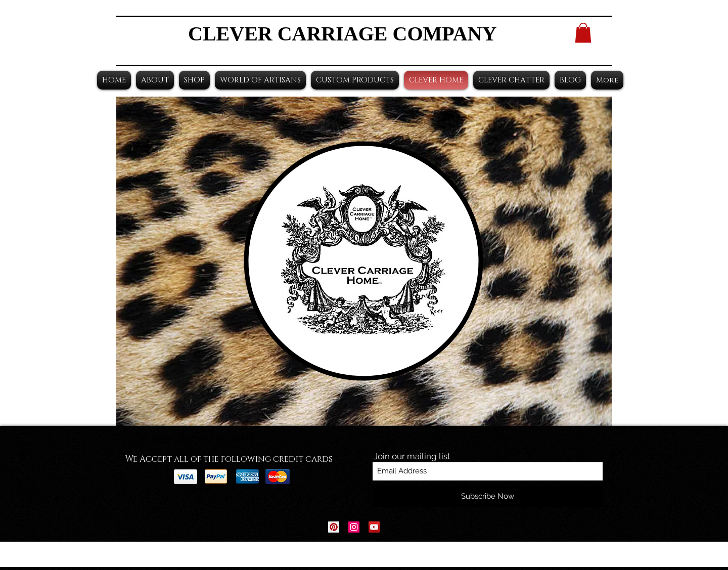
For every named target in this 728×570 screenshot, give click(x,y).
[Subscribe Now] (488, 496)
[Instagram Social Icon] (354, 527)
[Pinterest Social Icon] (334, 527)
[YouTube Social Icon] (374, 527)
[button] (583, 33)
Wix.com (427, 555)
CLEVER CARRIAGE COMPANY (342, 34)
